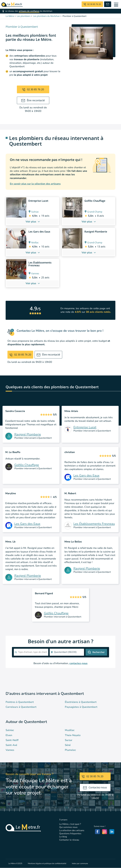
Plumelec (70, 750)
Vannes (10, 750)
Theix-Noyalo (73, 735)
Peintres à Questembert (20, 702)
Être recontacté (33, 100)
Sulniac (10, 730)
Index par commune (80, 863)
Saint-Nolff (12, 740)
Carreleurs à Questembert (21, 707)
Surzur (69, 740)
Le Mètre (10, 16)
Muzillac (70, 730)
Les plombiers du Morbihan (46, 16)
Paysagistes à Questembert (81, 707)
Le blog (63, 837)
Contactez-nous (95, 787)
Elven (9, 735)
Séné (68, 745)
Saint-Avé (11, 745)
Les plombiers (24, 16)
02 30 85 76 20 (33, 89)
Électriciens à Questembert (81, 702)
